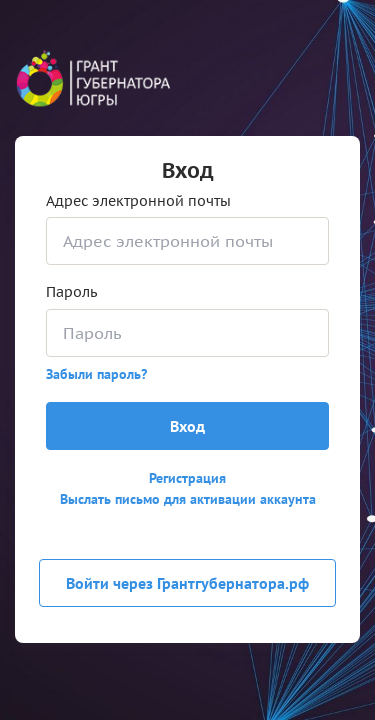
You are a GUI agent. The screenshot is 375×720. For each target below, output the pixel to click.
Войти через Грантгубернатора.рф (187, 583)
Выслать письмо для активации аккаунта (188, 499)
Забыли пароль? (96, 374)
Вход (187, 426)
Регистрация (187, 478)
